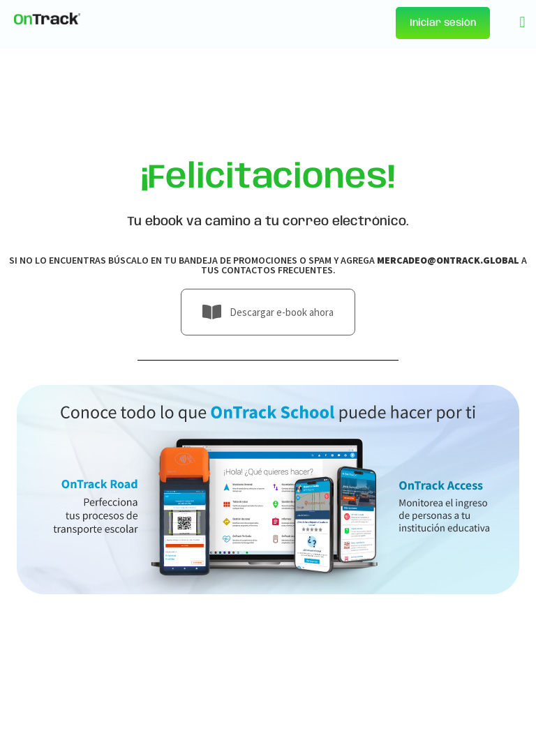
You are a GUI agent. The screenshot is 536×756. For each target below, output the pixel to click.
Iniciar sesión (443, 23)
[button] (522, 22)
